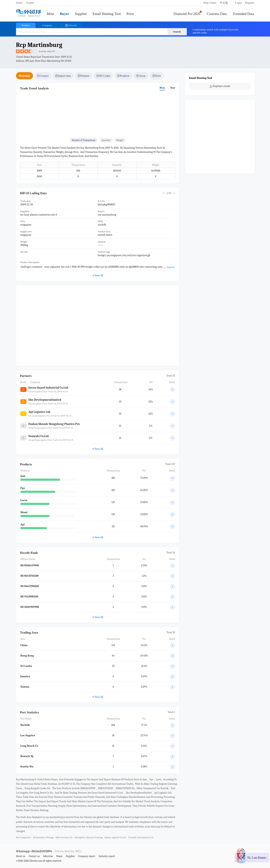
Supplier (81, 14)
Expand (171, 267)
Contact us (34, 856)
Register (250, 3)
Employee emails (220, 86)
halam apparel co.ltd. (115, 837)
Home (19, 3)
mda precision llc (64, 837)
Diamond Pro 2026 (187, 14)
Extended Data (244, 14)
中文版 (224, 3)
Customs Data (217, 14)
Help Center (210, 3)
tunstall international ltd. (141, 837)
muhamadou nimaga (43, 837)
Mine (50, 14)
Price (130, 14)
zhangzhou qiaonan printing (89, 837)
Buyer (65, 14)
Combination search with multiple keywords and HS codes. (215, 31)
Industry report (107, 856)
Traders (30, 3)
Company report (87, 856)
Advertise (48, 856)
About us (21, 856)
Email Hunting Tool (107, 14)
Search (177, 32)
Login (238, 3)
